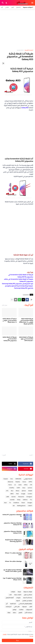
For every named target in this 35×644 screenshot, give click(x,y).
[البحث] (2, 3)
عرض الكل (5, 305)
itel (14, 506)
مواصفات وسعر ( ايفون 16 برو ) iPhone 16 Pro (12, 579)
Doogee (30, 503)
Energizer (29, 497)
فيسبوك (24, 607)
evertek (12, 500)
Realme (18, 482)
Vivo (12, 479)
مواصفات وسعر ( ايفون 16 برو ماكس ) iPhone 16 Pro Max (13, 571)
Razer (23, 503)
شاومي (7, 7)
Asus (24, 488)
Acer (5, 503)
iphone (24, 491)
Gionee (14, 497)
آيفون (13, 7)
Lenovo (30, 488)
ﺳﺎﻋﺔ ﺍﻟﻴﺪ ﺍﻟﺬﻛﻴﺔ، (28, 598)
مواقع (15, 610)
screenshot (20, 50)
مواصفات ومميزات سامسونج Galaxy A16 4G (13, 532)
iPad (17, 494)
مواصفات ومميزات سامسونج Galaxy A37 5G (13, 524)
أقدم (4, 455)
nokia (20, 485)
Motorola (10, 482)
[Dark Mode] (7, 3)
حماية (15, 613)
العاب (31, 607)
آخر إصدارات (8, 607)
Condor (30, 494)
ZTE (31, 485)
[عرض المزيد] (12, 300)
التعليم (20, 613)
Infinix (26, 485)
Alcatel (30, 491)
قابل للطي (17, 607)
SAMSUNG (18, 479)
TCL (31, 500)
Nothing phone (21, 506)
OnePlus (12, 488)
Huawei (6, 479)
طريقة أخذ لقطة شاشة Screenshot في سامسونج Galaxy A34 (10, 339)
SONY (18, 488)
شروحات (18, 598)
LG (15, 485)
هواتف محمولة (28, 592)
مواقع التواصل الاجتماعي (25, 604)
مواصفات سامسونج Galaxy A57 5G (12, 515)
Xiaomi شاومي (28, 479)
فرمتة (19, 592)
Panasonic (21, 497)
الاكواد (18, 601)
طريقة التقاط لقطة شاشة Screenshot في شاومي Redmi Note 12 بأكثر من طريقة (26, 321)
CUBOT (30, 506)
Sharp (19, 500)
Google (23, 494)
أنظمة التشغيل (10, 598)
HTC (7, 491)
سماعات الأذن (28, 613)
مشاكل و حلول (28, 595)
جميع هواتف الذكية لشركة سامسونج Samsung (13, 541)
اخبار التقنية (13, 604)
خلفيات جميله (18, 595)
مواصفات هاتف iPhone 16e (13, 561)
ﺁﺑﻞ (7, 604)
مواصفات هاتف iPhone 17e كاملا (13, 554)
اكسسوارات (29, 610)
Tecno (10, 485)
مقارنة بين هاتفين (27, 601)
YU (10, 503)
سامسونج (18, 7)
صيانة (9, 613)
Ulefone (25, 500)
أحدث (31, 455)
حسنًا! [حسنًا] (18, 640)
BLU (12, 491)
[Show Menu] (32, 3)
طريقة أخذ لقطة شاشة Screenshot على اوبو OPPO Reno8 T (26, 339)
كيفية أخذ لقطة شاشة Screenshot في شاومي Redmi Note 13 (10, 320)
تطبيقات (13, 592)
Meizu (18, 491)
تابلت (10, 595)
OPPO (30, 482)
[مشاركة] (3, 63)
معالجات (21, 610)
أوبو (2, 7)
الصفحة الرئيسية (29, 50)
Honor (24, 482)
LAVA (8, 497)
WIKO (12, 494)
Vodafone (16, 503)
